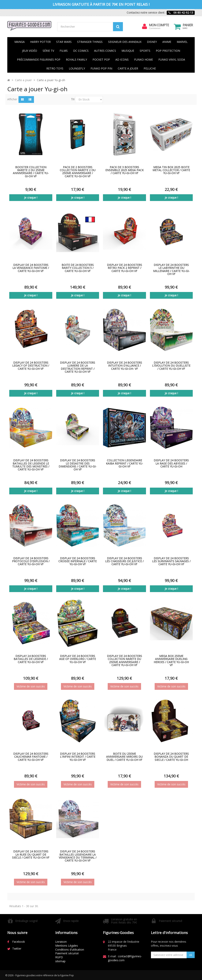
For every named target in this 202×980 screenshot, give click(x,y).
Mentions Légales (67, 946)
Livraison (61, 942)
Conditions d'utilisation (70, 949)
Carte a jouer (23, 80)
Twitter (17, 949)
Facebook (19, 942)
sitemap (60, 961)
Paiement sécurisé (67, 953)
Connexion (155, 28)
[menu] (145, 26)
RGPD (59, 957)
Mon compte (159, 25)
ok (191, 955)
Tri (73, 99)
